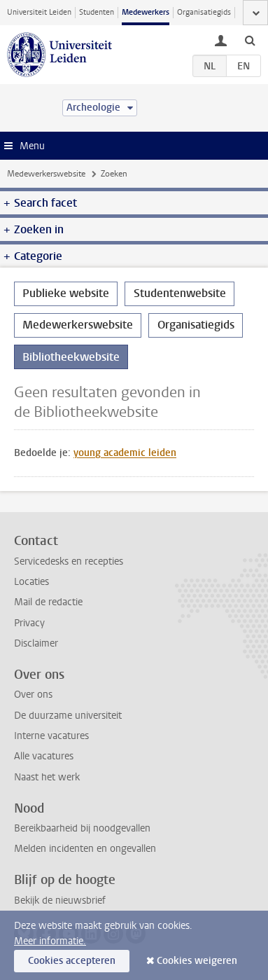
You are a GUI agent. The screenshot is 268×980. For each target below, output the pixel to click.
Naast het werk (47, 777)
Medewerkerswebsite (46, 174)
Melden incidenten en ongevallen (85, 849)
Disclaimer (36, 643)
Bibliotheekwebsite (71, 357)
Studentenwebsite (180, 293)
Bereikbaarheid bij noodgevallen (82, 828)
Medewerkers (146, 12)
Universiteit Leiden (39, 12)
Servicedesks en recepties (69, 561)
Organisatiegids (204, 12)
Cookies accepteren (72, 961)
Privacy (29, 623)
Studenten (97, 12)
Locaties (31, 582)
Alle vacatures (44, 756)
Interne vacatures (51, 736)
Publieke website (66, 293)
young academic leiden (125, 453)
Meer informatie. (50, 941)
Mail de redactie (48, 602)
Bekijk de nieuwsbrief (60, 900)
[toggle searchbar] (250, 40)
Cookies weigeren (197, 961)
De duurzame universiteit (68, 716)
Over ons (33, 695)
